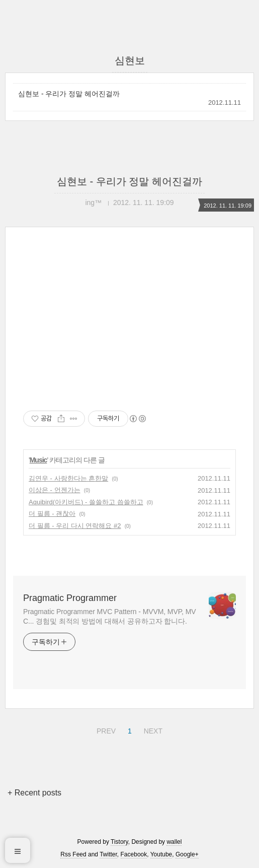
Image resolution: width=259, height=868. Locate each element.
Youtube (161, 854)
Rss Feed (73, 854)
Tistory (119, 842)
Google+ (187, 854)
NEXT (152, 729)
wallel (174, 842)
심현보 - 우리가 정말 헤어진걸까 (69, 94)
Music (38, 460)
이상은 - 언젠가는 (55, 490)
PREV (105, 729)
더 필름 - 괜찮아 (52, 514)
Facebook (134, 854)
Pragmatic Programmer (70, 598)
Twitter (108, 854)
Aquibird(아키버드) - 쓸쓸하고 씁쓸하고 (86, 502)
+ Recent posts (34, 793)
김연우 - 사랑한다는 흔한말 (68, 478)
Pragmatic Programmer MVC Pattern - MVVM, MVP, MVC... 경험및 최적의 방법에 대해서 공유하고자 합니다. (109, 616)
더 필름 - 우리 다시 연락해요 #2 (75, 526)
